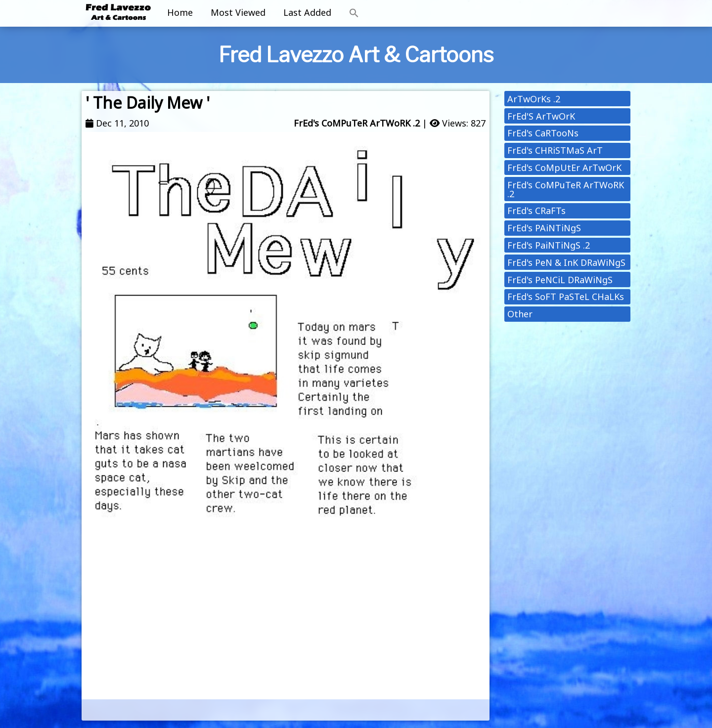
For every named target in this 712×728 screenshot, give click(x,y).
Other (520, 314)
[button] (354, 13)
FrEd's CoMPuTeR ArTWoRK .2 (357, 123)
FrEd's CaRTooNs (543, 133)
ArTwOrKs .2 (534, 99)
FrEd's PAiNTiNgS (544, 228)
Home (180, 12)
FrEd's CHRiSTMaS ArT (555, 150)
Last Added (307, 12)
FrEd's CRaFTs (536, 211)
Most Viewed (238, 12)
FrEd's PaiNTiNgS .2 (549, 245)
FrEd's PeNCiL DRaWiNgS (560, 280)
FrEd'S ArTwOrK (541, 116)
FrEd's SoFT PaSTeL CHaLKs (566, 297)
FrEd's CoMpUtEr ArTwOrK (564, 168)
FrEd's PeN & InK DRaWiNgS (566, 262)
